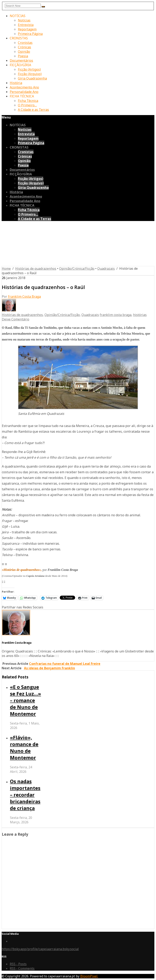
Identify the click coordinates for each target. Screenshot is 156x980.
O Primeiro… (27, 105)
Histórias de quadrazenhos (36, 268)
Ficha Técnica (28, 101)
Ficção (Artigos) (29, 69)
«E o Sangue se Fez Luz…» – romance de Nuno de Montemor (25, 700)
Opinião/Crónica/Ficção (77, 268)
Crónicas (24, 47)
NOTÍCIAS (18, 16)
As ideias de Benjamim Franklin (49, 668)
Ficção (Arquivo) (30, 74)
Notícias (24, 20)
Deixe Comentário (16, 319)
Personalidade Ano (24, 92)
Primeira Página (30, 34)
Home (6, 268)
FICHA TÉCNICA (22, 96)
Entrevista (26, 25)
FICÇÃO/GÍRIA (20, 65)
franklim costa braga (116, 315)
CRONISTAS (19, 38)
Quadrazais (106, 268)
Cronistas (25, 43)
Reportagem (27, 29)
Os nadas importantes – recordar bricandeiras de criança (25, 795)
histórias (140, 315)
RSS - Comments (22, 968)
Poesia (23, 56)
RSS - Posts (18, 964)
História (16, 83)
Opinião (24, 52)
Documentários (21, 60)
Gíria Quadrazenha (32, 78)
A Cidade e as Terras (33, 110)
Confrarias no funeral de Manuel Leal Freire (65, 664)
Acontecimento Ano (24, 87)
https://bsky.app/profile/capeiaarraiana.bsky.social (40, 949)
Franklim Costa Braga (24, 296)
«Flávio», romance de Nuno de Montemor (24, 747)
